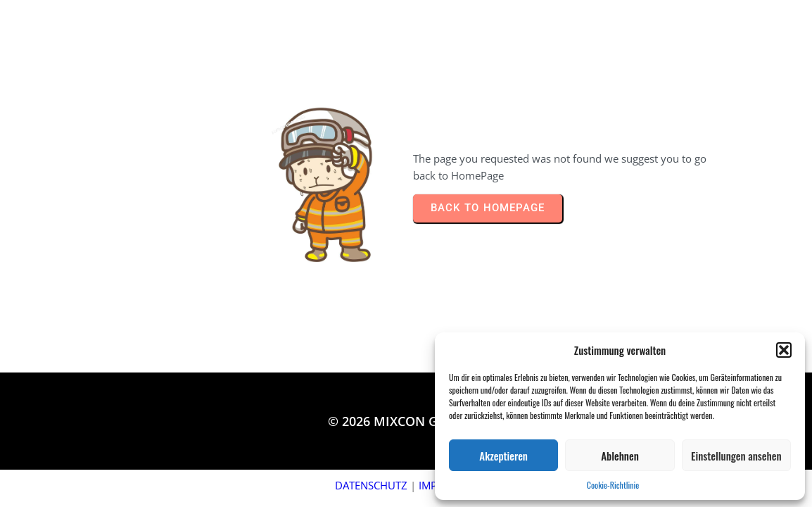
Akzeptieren (503, 456)
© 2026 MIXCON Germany (406, 421)
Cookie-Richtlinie (613, 485)
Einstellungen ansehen (736, 456)
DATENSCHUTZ (371, 485)
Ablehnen (620, 456)
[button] (784, 350)
